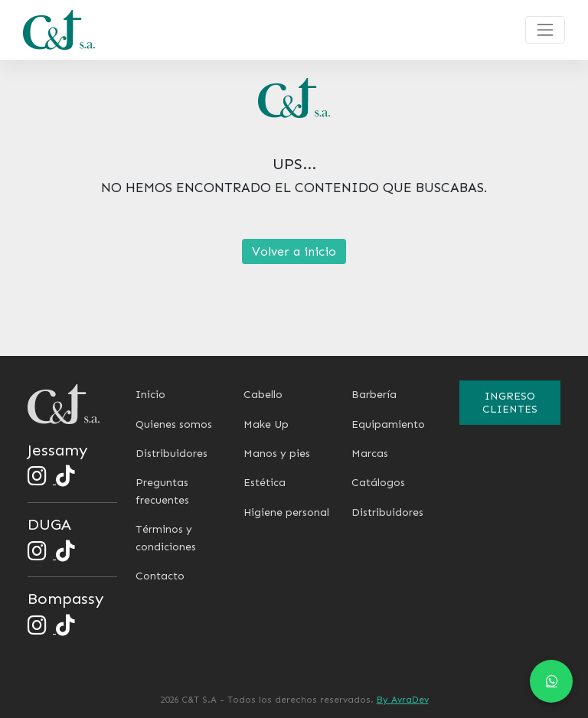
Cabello (263, 395)
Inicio (150, 395)
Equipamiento (388, 424)
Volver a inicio (294, 251)
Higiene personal (286, 512)
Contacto (160, 576)
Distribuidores (171, 454)
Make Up (266, 424)
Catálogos (378, 483)
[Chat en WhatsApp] (551, 681)
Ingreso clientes (510, 403)
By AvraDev (403, 700)
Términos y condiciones (166, 538)
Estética (265, 483)
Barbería (374, 395)
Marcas (370, 454)
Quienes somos (174, 424)
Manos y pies (277, 454)
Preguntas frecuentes (162, 491)
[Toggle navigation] (545, 30)
